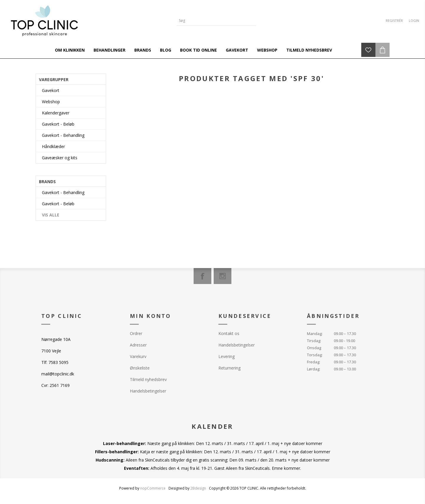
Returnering (229, 368)
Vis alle (51, 215)
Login (414, 20)
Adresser (138, 345)
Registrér (394, 20)
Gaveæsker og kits (60, 158)
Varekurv (138, 356)
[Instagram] (223, 276)
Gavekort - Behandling (63, 135)
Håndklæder (53, 146)
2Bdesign (198, 488)
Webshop (51, 102)
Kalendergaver (56, 113)
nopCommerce (153, 488)
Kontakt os (229, 333)
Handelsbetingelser (148, 391)
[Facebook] (202, 276)
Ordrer (136, 333)
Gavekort (51, 90)
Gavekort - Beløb (58, 124)
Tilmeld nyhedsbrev (148, 379)
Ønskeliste (140, 368)
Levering (227, 356)
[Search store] (212, 20)
